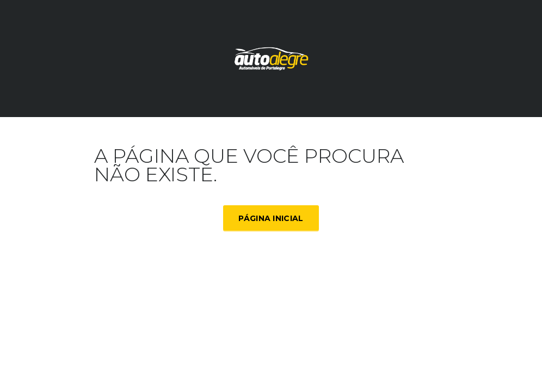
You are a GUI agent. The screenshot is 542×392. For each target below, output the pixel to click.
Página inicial (271, 218)
